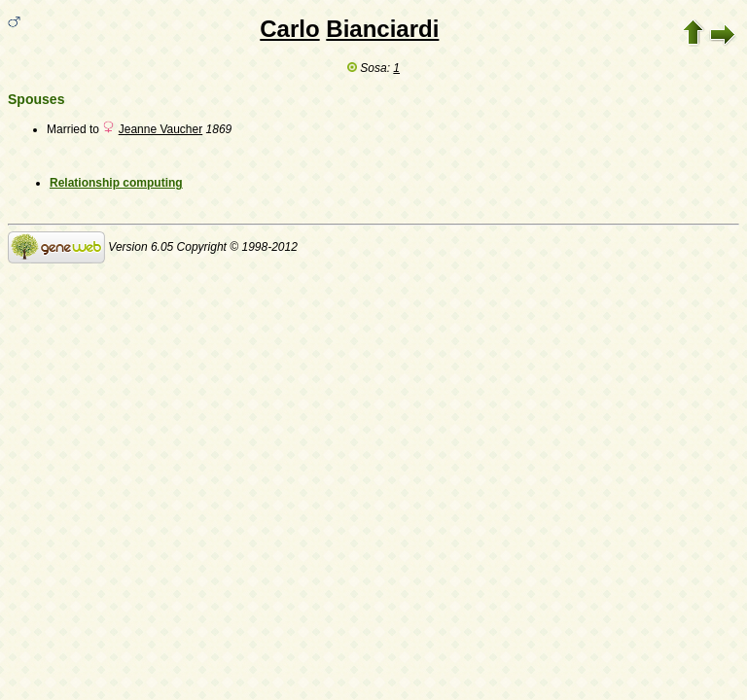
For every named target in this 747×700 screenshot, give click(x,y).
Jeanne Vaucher (161, 129)
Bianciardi (382, 29)
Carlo (289, 29)
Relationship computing (116, 183)
